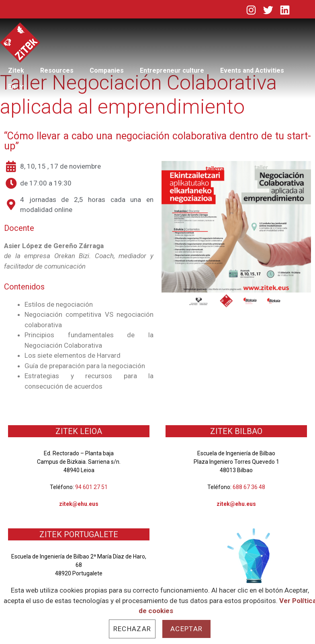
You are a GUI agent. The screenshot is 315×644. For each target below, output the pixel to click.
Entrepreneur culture (172, 70)
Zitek (16, 70)
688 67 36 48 (249, 487)
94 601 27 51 (91, 487)
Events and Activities (252, 70)
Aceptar (186, 629)
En (20, 87)
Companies (107, 70)
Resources (57, 70)
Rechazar (132, 629)
